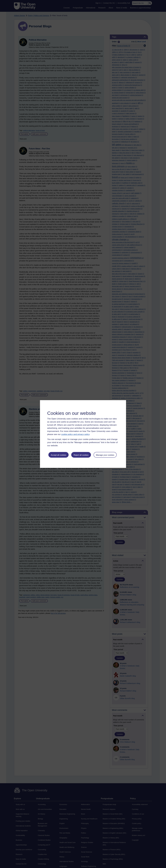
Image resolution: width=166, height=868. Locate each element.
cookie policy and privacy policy (75, 434)
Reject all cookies (81, 455)
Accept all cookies (58, 455)
